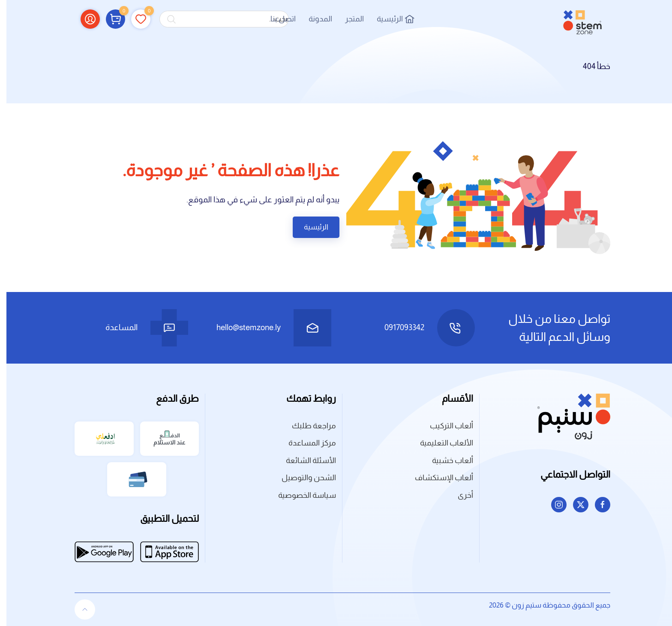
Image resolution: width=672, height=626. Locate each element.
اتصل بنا (277, 19)
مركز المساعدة (306, 443)
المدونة (314, 19)
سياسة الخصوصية (301, 495)
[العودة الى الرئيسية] (576, 19)
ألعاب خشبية (446, 460)
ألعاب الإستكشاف (438, 478)
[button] (109, 19)
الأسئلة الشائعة (304, 460)
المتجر (348, 19)
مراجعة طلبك (307, 426)
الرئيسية (389, 19)
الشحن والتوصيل (302, 478)
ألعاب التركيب (445, 426)
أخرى (459, 495)
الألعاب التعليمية (440, 443)
